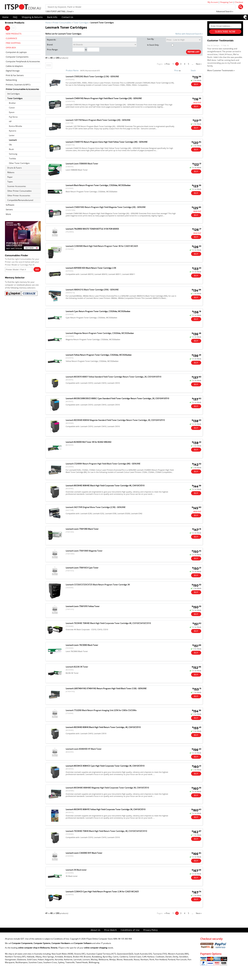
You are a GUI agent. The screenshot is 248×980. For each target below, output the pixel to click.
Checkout (239, 2)
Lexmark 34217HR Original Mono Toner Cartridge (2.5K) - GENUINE (96, 507)
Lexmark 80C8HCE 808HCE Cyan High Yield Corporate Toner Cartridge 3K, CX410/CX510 (105, 766)
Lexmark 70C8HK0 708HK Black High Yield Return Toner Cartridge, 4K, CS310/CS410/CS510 (106, 831)
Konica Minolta (15, 126)
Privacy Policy (150, 930)
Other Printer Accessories (19, 196)
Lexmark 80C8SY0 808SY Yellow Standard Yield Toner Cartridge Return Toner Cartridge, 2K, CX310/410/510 (113, 377)
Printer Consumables (62, 23)
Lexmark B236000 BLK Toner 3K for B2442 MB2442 (89, 442)
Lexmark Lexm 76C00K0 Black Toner (82, 645)
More (8, 214)
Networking (11, 80)
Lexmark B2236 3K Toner (77, 667)
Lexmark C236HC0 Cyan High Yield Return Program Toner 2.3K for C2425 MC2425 (102, 892)
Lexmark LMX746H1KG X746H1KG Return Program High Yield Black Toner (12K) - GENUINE (106, 688)
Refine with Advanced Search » (189, 34)
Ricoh (11, 149)
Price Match (110, 930)
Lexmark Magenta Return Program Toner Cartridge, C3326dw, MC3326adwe (100, 333)
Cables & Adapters (14, 66)
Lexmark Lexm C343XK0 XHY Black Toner (84, 853)
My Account (213, 2)
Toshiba (12, 158)
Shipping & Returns (32, 17)
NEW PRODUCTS (14, 34)
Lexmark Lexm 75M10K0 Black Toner (82, 529)
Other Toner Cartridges (19, 163)
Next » (199, 64)
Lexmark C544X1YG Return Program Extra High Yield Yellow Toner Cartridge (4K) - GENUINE (107, 142)
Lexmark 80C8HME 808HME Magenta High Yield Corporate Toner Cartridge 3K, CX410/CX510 (107, 788)
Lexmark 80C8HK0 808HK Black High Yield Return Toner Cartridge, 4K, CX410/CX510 (103, 727)
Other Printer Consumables (19, 191)
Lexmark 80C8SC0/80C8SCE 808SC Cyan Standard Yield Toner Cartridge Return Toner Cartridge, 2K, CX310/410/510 (117, 398)
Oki (10, 145)
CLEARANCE (11, 38)
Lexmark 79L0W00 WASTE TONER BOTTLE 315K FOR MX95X (92, 229)
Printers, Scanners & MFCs (18, 85)
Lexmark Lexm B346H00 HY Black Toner (84, 749)
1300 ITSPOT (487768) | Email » (60, 11)
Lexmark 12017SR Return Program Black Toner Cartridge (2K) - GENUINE (98, 120)
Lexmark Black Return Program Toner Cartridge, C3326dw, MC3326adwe (98, 185)
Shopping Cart (226, 2)
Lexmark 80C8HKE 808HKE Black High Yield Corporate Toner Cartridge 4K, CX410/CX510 (105, 486)
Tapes (10, 182)
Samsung (13, 154)
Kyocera (13, 131)
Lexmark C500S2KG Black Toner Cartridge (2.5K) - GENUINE (92, 76)
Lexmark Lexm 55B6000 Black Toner (82, 164)
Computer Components (17, 57)
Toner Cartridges (81, 23)
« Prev (167, 64)
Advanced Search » (225, 11)
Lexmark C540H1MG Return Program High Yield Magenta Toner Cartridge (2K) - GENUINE (106, 207)
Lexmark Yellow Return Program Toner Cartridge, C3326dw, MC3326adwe (99, 355)
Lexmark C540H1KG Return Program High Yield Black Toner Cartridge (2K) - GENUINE (104, 98)
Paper (10, 177)
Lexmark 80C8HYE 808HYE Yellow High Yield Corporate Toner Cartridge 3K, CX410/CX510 (106, 809)
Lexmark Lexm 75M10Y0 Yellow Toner (83, 606)
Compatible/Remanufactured (20, 200)
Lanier (12, 135)
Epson (12, 112)
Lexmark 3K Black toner (76, 870)
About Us (95, 930)
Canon (12, 108)
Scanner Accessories (17, 186)
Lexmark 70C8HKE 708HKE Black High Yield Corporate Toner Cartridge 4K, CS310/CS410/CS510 (108, 623)
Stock (193, 70)
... (192, 64)
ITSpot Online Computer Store (99, 939)
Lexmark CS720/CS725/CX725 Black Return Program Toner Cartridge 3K (98, 585)
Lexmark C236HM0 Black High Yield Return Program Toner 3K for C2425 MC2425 (102, 246)
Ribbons (11, 172)
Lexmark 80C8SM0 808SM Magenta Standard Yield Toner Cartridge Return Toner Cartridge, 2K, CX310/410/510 (115, 420)
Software (10, 205)
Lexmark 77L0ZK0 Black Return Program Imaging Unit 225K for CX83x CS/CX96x (101, 710)
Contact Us (67, 17)
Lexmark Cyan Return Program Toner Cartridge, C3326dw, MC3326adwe (98, 311)
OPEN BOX (11, 48)
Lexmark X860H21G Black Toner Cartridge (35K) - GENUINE (92, 290)
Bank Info (52, 17)
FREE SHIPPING (13, 43)
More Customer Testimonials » (221, 70)
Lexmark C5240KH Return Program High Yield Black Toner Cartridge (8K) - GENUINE (103, 464)
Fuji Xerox (13, 117)
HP (10, 121)
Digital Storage (13, 71)
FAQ (15, 17)
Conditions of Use (130, 930)
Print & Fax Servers (15, 75)
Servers (9, 209)
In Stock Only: (160, 45)
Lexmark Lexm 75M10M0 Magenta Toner (84, 551)
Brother (12, 103)
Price (177, 70)
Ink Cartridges (14, 94)
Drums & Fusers (15, 168)
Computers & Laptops (16, 52)
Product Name (72, 70)
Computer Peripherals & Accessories (23, 61)
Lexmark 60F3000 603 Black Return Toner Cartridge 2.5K (91, 268)
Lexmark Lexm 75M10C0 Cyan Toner (82, 568)
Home (5, 17)
